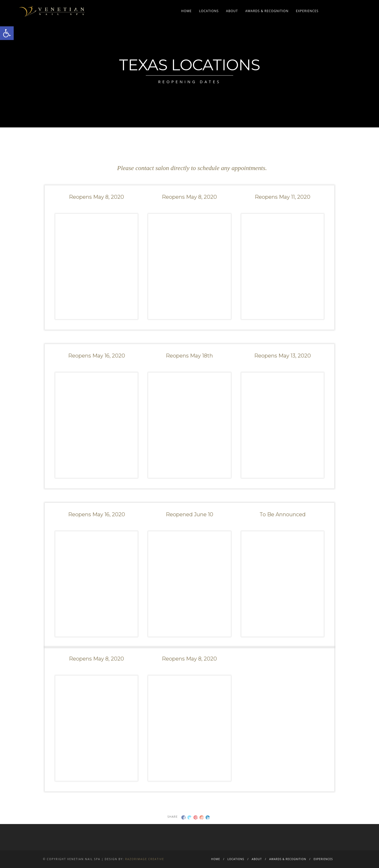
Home (187, 11)
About (232, 11)
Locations (209, 11)
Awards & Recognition (267, 11)
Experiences (307, 11)
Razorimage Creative (145, 859)
